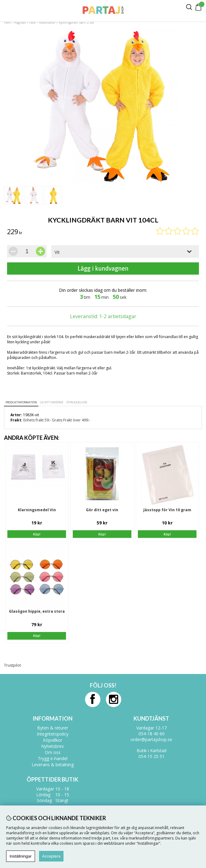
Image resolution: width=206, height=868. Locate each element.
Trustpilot (12, 665)
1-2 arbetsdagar (118, 316)
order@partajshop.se (151, 739)
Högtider (20, 22)
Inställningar (21, 856)
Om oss (53, 752)
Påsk (32, 22)
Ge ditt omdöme (52, 402)
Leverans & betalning (53, 765)
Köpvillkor (53, 740)
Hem (7, 22)
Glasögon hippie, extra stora (37, 611)
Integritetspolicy (53, 734)
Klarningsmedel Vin (37, 510)
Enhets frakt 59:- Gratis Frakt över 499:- (57, 420)
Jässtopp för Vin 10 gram (167, 510)
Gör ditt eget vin (102, 510)
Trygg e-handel (53, 758)
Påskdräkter (47, 22)
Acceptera (51, 856)
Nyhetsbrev (52, 746)
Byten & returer (53, 728)
